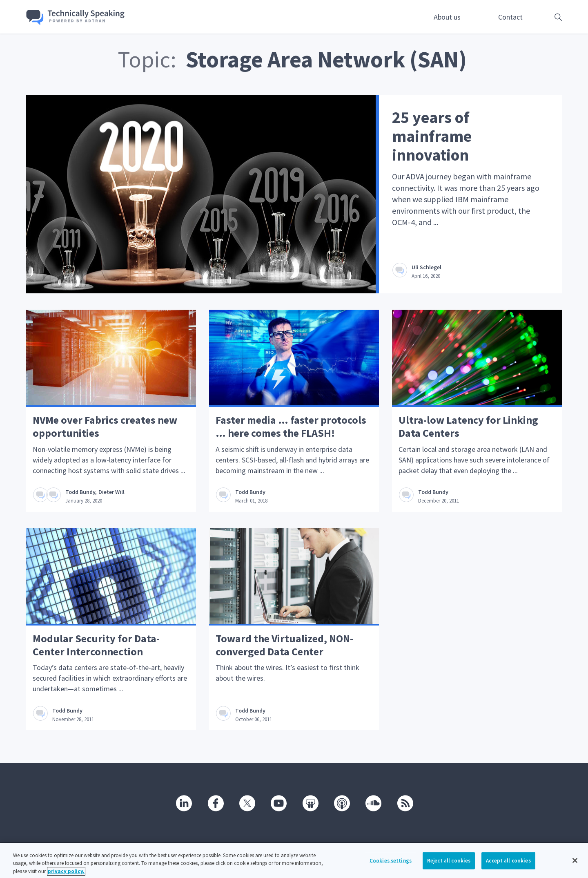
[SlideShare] (310, 803)
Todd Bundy (80, 492)
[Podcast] (341, 803)
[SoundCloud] (373, 803)
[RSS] (405, 803)
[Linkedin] (183, 803)
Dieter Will (111, 492)
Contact (510, 17)
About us (447, 17)
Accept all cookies (508, 867)
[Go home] (76, 18)
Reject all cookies (449, 867)
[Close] (575, 867)
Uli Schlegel (427, 267)
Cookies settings (391, 867)
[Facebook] (215, 803)
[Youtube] (278, 803)
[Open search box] (546, 17)
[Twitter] (247, 803)
